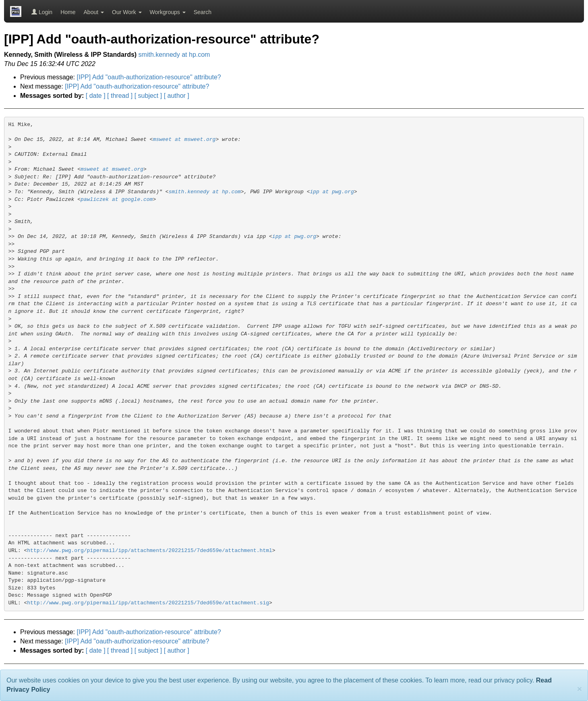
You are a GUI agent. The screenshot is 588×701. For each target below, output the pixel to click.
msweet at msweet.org (184, 140)
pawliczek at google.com (117, 200)
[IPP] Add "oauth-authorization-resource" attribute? (149, 77)
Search (203, 12)
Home (68, 12)
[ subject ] (148, 96)
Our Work (127, 12)
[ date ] (96, 96)
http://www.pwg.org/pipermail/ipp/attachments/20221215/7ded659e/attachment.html (150, 551)
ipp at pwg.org (332, 192)
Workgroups (168, 12)
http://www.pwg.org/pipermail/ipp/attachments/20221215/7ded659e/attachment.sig (148, 603)
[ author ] (177, 96)
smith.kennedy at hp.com (174, 55)
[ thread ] (120, 96)
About (94, 12)
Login (42, 12)
